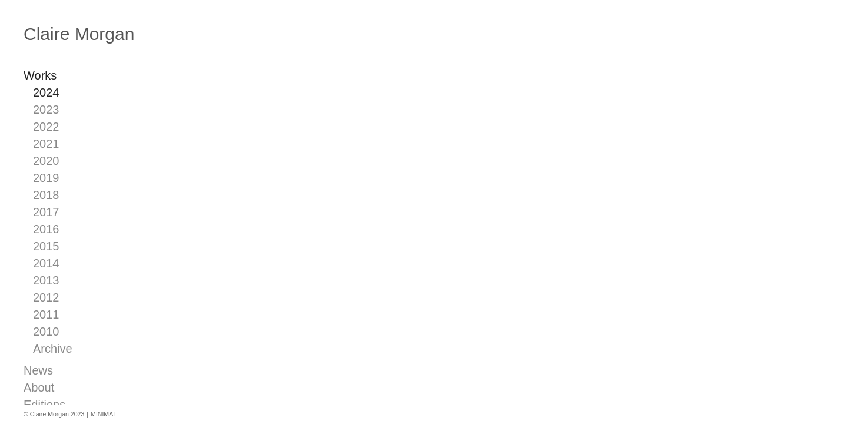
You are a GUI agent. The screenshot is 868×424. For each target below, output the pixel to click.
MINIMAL (104, 414)
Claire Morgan (79, 34)
